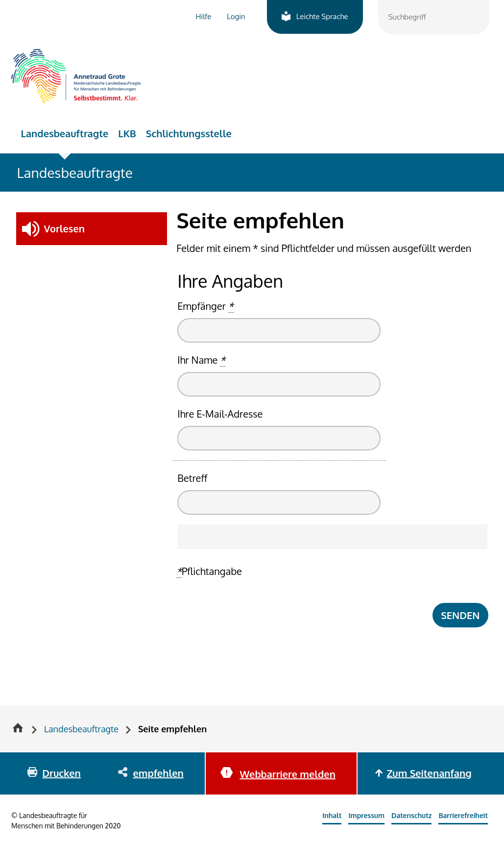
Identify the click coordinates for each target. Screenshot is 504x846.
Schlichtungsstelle (189, 133)
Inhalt (332, 815)
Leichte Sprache (322, 16)
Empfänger (205, 306)
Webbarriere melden (287, 774)
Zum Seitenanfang (429, 773)
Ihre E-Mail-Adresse (220, 414)
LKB (127, 133)
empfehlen (158, 773)
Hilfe (204, 16)
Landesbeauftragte (65, 133)
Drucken (61, 773)
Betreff (192, 478)
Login (236, 16)
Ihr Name (201, 360)
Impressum (366, 815)
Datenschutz (411, 815)
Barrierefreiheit (463, 815)
